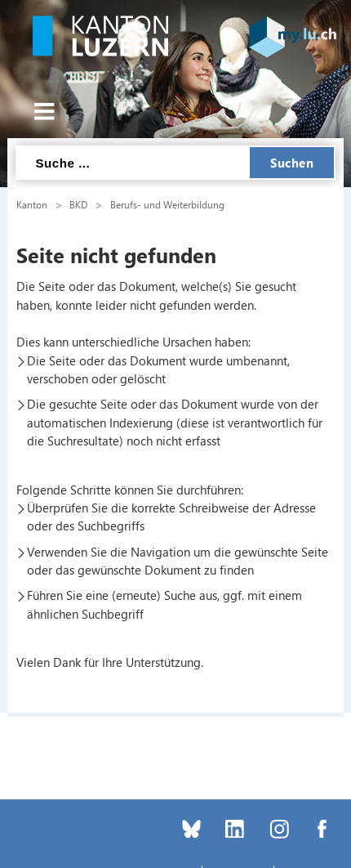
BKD (78, 204)
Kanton (32, 204)
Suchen (292, 163)
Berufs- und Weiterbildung (167, 204)
